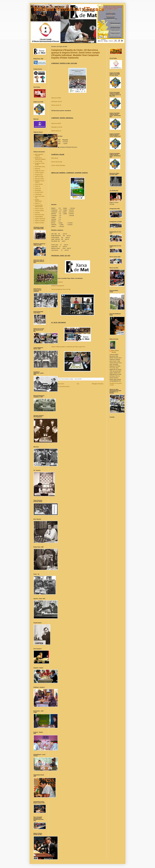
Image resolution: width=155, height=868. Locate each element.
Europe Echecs (39, 192)
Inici (78, 384)
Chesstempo (38, 194)
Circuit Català (39, 161)
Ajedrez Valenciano (40, 219)
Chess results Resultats (58, 165)
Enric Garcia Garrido (115, 351)
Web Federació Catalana (39, 155)
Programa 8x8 (39, 175)
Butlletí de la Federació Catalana (40, 158)
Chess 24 (38, 186)
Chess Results (39, 184)
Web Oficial (55, 158)
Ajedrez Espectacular (38, 200)
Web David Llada (39, 215)
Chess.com (38, 188)
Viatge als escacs (40, 171)
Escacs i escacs (39, 209)
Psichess (37, 213)
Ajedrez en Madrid (40, 221)
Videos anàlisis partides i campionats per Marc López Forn (68, 347)
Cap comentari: (78, 379)
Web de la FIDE (39, 177)
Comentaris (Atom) (64, 387)
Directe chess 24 (56, 105)
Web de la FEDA (56, 98)
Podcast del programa (58, 286)
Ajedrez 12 (38, 203)
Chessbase (38, 190)
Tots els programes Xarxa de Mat (61, 289)
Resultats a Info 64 (57, 127)
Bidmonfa (38, 169)
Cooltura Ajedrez (39, 173)
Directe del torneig (57, 162)
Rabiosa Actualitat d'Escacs (69, 9)
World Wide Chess (40, 167)
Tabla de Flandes (39, 223)
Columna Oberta (39, 211)
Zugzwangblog (39, 217)
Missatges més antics (98, 384)
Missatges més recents (58, 384)
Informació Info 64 (57, 101)
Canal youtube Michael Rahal (39, 206)
